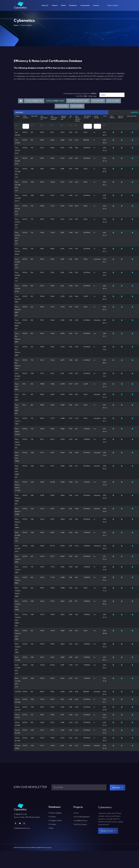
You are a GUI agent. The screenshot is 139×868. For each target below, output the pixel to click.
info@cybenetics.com (22, 830)
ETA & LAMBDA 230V (55, 101)
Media (63, 5)
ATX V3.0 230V (113, 101)
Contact (96, 5)
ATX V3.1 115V (62, 106)
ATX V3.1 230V (77, 106)
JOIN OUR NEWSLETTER (30, 787)
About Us (45, 5)
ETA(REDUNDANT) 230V (78, 101)
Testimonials (85, 5)
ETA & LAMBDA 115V (34, 101)
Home (16, 26)
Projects (55, 5)
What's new (92, 96)
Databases (73, 5)
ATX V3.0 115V (98, 101)
